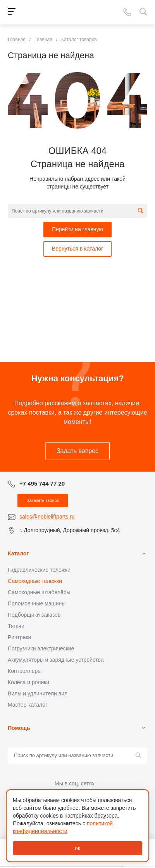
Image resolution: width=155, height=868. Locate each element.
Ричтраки (19, 637)
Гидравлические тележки (39, 570)
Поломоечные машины (37, 603)
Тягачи (16, 626)
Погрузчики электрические (41, 648)
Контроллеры (25, 671)
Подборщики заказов (34, 615)
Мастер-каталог (28, 705)
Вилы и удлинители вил (38, 693)
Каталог (18, 553)
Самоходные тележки (35, 581)
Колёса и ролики (28, 682)
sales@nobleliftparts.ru (47, 517)
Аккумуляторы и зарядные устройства (56, 660)
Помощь (19, 728)
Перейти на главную (77, 229)
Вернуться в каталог (77, 249)
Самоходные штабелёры (39, 592)
